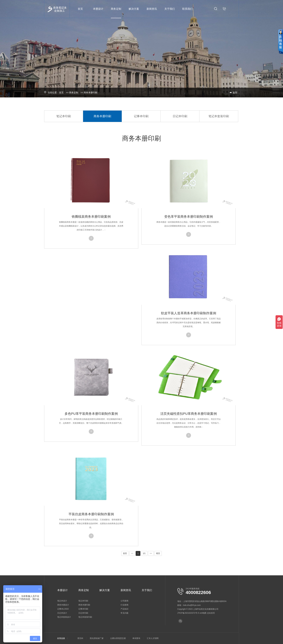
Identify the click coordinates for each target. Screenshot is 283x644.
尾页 (158, 553)
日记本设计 (62, 613)
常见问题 (124, 613)
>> (151, 553)
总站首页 (211, 613)
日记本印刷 (180, 116)
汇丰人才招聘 (153, 638)
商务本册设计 (63, 605)
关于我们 (170, 9)
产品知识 (124, 609)
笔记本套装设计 (64, 617)
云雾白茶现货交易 (118, 638)
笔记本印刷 (64, 116)
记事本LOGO (63, 609)
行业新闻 (124, 605)
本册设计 (98, 9)
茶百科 (80, 638)
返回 (235, 93)
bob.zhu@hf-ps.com (192, 605)
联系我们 (187, 9)
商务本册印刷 (91, 93)
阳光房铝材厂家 (97, 638)
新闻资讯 (152, 9)
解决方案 (134, 9)
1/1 (144, 553)
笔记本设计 (62, 601)
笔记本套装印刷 (219, 116)
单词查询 (136, 638)
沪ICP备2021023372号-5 (188, 613)
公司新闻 (124, 601)
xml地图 (203, 613)
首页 (80, 9)
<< (132, 553)
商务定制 (116, 9)
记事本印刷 (141, 116)
